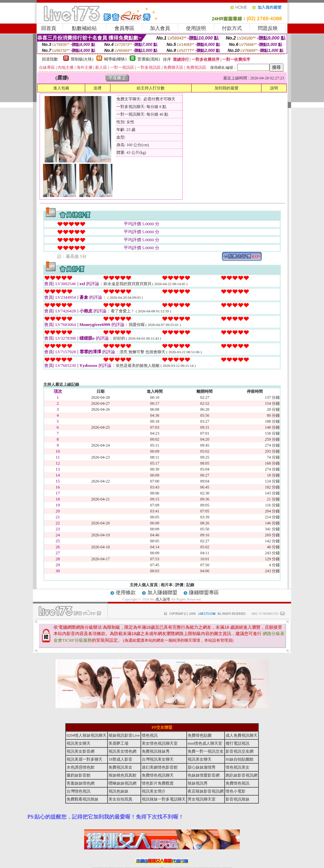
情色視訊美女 (238, 767)
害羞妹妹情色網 (81, 783)
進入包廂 (61, 88)
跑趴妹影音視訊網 (242, 775)
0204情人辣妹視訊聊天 (86, 735)
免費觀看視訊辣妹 (82, 799)
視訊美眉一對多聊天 (84, 759)
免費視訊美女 (120, 767)
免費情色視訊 (238, 783)
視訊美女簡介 (154, 791)
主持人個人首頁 (144, 585)
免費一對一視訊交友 (206, 751)
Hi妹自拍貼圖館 (240, 759)
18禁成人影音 (120, 759)
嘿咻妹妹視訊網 (122, 783)
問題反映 (268, 28)
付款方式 (232, 28)
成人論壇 (163, 599)
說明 (274, 88)
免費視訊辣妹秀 (156, 751)
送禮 (97, 88)
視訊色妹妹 (118, 791)
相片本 (167, 585)
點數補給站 (84, 28)
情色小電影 (236, 791)
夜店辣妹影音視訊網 (206, 791)
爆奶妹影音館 (79, 775)
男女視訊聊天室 (202, 799)
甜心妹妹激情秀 (202, 767)
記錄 (190, 585)
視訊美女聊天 (79, 743)
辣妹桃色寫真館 (122, 775)
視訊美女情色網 (122, 751)
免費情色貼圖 (200, 735)
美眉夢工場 (118, 743)
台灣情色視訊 (79, 791)
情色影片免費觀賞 (158, 783)
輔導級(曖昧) (115, 59)
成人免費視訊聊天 (242, 735)
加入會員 (160, 28)
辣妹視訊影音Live (124, 735)
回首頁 (49, 28)
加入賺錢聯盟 (162, 593)
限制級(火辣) (82, 59)
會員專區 (124, 28)
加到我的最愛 (227, 88)
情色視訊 (150, 735)
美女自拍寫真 (120, 799)
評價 (179, 585)
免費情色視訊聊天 (158, 775)
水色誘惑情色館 (81, 767)
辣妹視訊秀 (198, 783)
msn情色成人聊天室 (205, 743)
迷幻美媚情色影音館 (160, 767)
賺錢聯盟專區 (204, 593)
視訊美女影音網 (81, 751)
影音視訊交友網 (240, 751)
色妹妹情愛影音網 (204, 775)
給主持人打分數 (151, 88)
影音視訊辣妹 (238, 799)
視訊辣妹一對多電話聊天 (164, 799)
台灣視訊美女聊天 (158, 759)
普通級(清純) (149, 59)
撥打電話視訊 (238, 743)
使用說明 (196, 28)
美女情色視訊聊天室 (160, 743)
